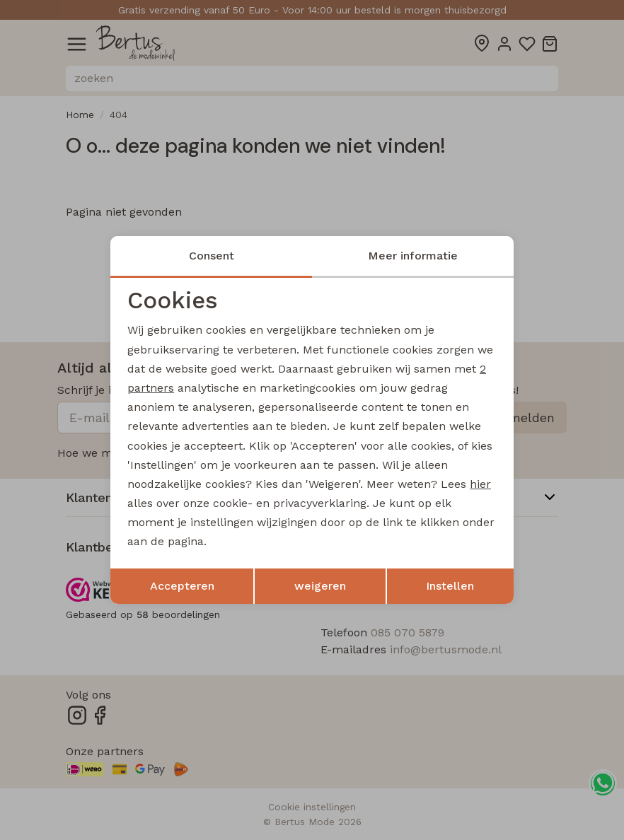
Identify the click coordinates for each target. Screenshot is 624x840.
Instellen (450, 586)
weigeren (320, 586)
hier (480, 484)
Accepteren (182, 586)
